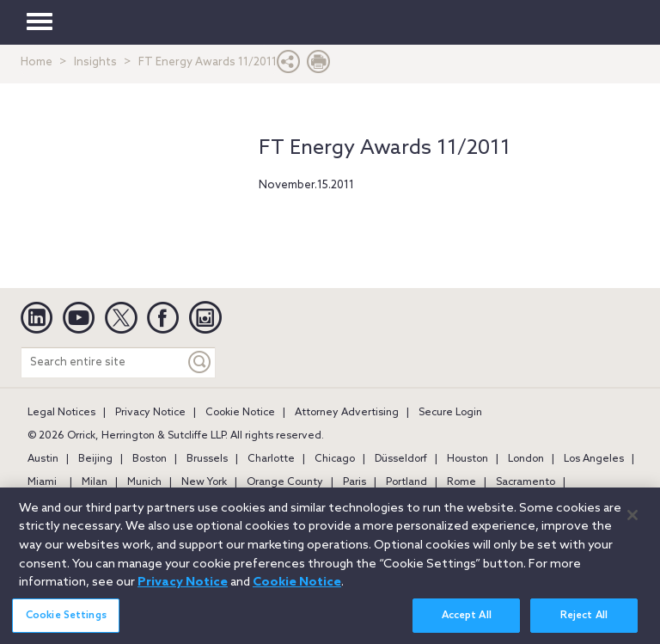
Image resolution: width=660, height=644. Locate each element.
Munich (144, 482)
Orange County (285, 482)
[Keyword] (200, 362)
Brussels (207, 459)
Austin (43, 459)
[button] (289, 66)
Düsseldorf (401, 459)
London (526, 459)
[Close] (632, 524)
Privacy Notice (150, 413)
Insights (95, 62)
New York (204, 482)
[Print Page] (319, 66)
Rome (461, 482)
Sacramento (526, 482)
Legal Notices (61, 413)
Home (37, 62)
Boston (150, 459)
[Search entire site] (103, 362)
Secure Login (450, 413)
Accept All (467, 623)
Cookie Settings (66, 623)
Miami (42, 482)
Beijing (95, 459)
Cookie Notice (240, 413)
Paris (354, 482)
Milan (95, 482)
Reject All (584, 623)
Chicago (335, 459)
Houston (467, 459)
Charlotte (271, 459)
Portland (406, 482)
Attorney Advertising (347, 413)
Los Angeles (594, 459)
